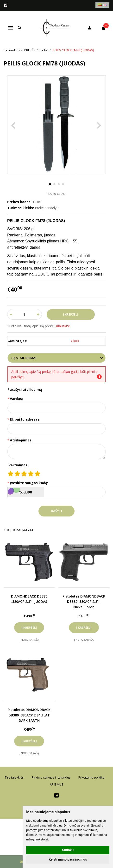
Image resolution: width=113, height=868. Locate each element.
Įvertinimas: (18, 465)
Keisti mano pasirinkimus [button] (68, 859)
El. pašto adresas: (25, 419)
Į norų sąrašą (57, 194)
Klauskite (63, 326)
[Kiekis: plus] (38, 314)
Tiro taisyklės (14, 777)
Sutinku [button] (68, 850)
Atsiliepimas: (21, 440)
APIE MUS (57, 784)
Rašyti (57, 511)
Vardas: (16, 399)
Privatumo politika (91, 777)
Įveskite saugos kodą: (29, 483)
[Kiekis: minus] (11, 314)
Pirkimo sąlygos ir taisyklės (51, 777)
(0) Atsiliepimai (24, 358)
